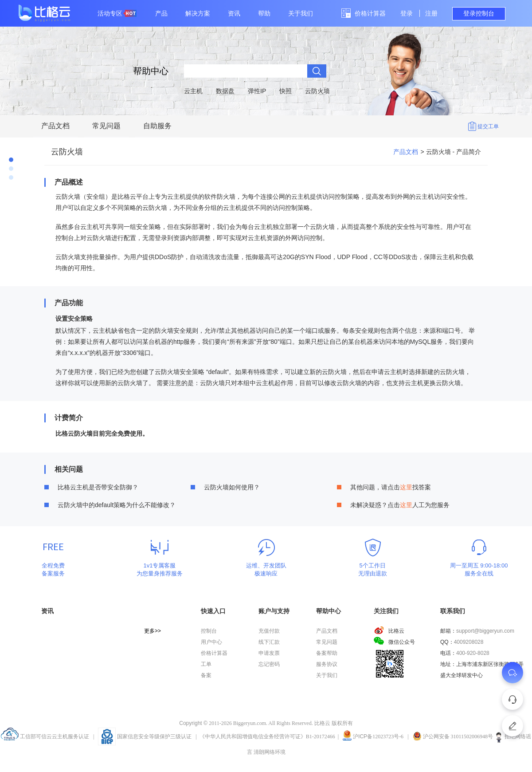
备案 (206, 675)
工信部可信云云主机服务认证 (45, 737)
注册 (431, 13)
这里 (406, 487)
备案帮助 (327, 653)
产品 (161, 13)
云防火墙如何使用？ (232, 487)
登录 (407, 13)
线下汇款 (269, 642)
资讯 (234, 13)
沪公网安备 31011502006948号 (453, 737)
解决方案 (198, 13)
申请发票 (269, 653)
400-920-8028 (473, 653)
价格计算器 (370, 13)
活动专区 (117, 13)
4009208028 (469, 642)
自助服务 (157, 126)
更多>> (153, 631)
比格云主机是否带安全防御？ (98, 487)
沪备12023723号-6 (378, 737)
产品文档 (55, 126)
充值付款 (269, 631)
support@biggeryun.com (485, 631)
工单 (206, 664)
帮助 (264, 13)
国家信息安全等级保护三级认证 (145, 737)
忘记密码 (269, 664)
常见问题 (106, 126)
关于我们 (301, 13)
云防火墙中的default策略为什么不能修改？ (117, 505)
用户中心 (211, 642)
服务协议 (327, 664)
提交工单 (488, 126)
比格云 (389, 631)
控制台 (209, 631)
